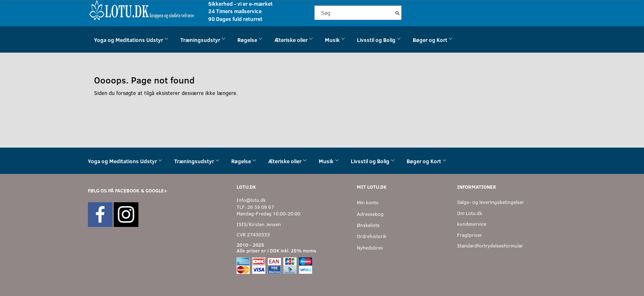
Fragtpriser (470, 235)
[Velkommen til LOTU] (142, 10)
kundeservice (472, 224)
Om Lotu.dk (470, 213)
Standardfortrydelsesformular (490, 246)
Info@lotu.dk (251, 200)
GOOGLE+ (156, 191)
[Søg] (398, 13)
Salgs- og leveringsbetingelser (491, 202)
